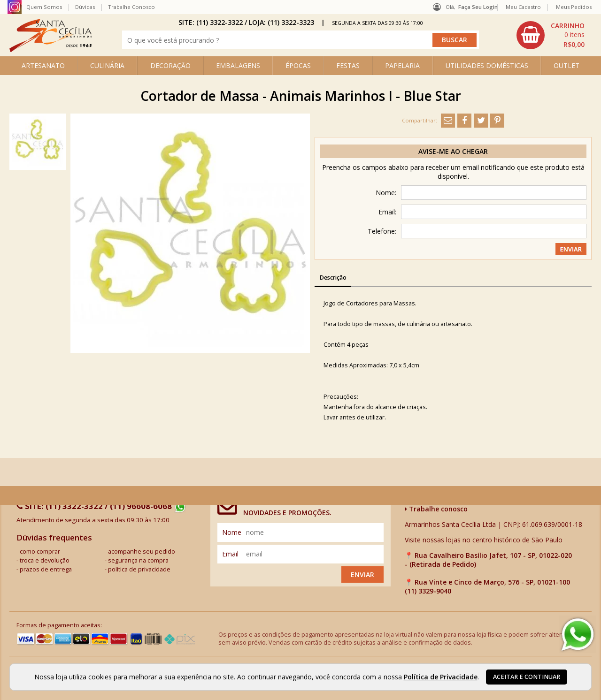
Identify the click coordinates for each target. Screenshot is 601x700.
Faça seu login (478, 7)
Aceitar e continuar (527, 677)
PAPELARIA (402, 65)
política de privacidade (139, 569)
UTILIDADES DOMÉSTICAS (487, 65)
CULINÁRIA (107, 65)
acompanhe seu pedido (142, 552)
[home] (50, 49)
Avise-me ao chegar (453, 151)
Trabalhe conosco (436, 509)
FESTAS (348, 65)
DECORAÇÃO (170, 65)
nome (232, 532)
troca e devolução (45, 560)
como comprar (40, 552)
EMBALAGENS (238, 65)
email (230, 554)
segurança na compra (138, 560)
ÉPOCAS (298, 65)
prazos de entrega (46, 569)
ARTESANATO (43, 65)
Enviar (362, 574)
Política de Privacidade (441, 677)
